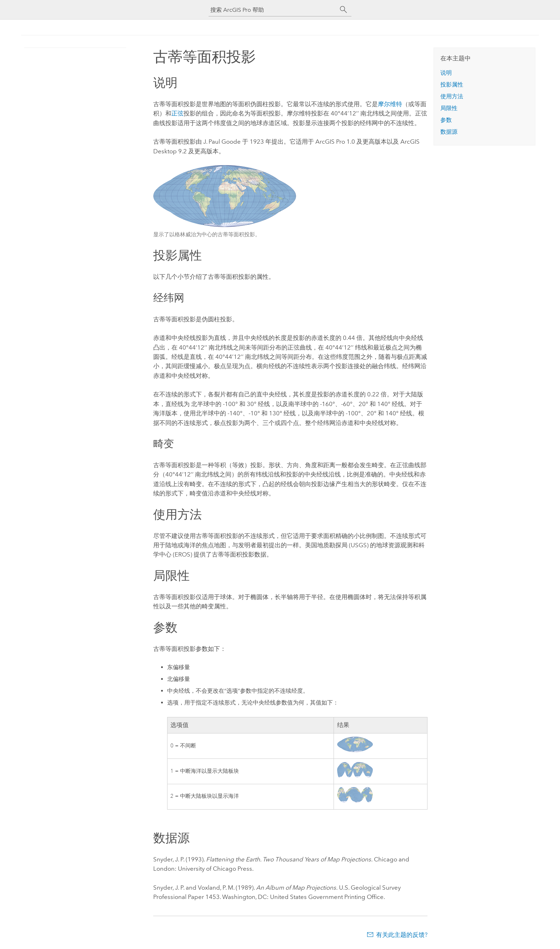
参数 (446, 120)
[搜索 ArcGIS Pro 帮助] (273, 10)
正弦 (177, 113)
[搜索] (344, 10)
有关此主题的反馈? (402, 935)
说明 (446, 73)
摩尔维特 (390, 104)
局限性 (449, 108)
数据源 (449, 132)
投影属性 (452, 85)
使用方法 (452, 96)
